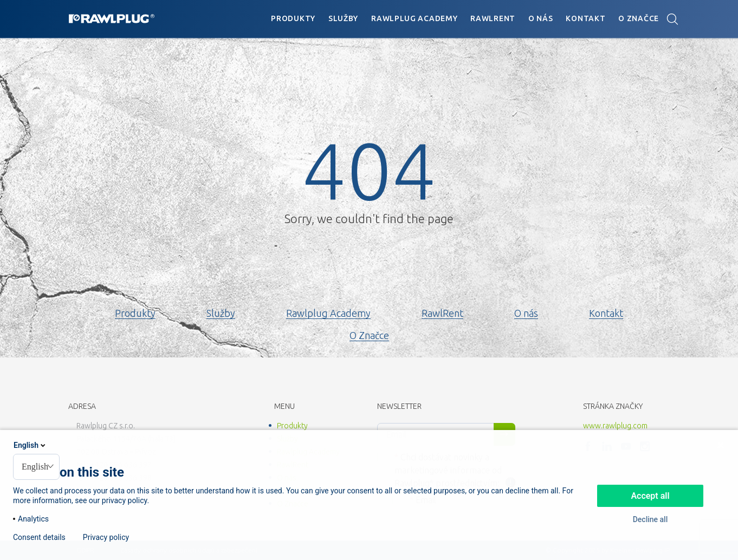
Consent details (39, 537)
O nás (541, 18)
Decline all (650, 519)
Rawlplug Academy (414, 18)
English (30, 445)
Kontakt (585, 18)
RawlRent (493, 18)
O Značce (639, 18)
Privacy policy (106, 537)
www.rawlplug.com (615, 426)
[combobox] (36, 467)
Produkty (293, 18)
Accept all (650, 496)
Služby (343, 18)
